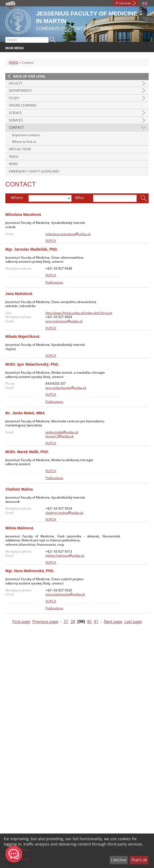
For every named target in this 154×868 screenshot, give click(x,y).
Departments (20, 91)
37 (66, 622)
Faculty (16, 83)
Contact (16, 127)
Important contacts (26, 135)
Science (15, 113)
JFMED (14, 62)
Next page (113, 622)
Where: (17, 198)
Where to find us (24, 142)
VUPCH (51, 241)
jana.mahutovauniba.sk (64, 321)
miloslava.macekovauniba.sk (68, 234)
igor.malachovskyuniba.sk (66, 388)
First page (21, 622)
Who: (80, 198)
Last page (133, 622)
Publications (54, 282)
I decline (119, 860)
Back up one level (29, 76)
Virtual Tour (20, 149)
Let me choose (17, 859)
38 (73, 622)
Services (16, 120)
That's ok (139, 860)
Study (14, 98)
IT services (123, 3)
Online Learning (23, 105)
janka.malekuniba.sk (62, 432)
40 (89, 622)
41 (96, 622)
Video (13, 157)
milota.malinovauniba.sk (65, 555)
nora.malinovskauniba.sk (65, 594)
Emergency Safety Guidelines (34, 171)
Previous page (45, 622)
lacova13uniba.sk (60, 436)
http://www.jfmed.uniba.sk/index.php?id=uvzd (79, 313)
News (13, 164)
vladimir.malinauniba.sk (64, 513)
